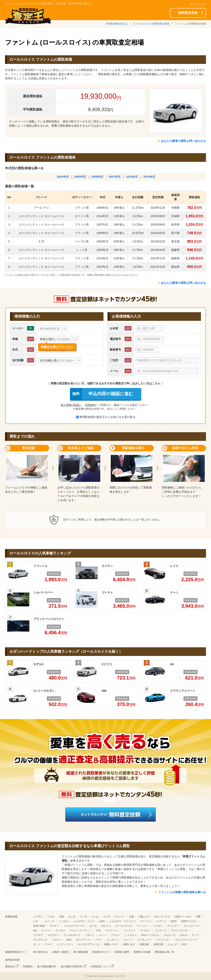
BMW (174, 921)
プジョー (116, 935)
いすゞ (37, 921)
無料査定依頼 (188, 13)
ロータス (60, 931)
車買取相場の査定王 (117, 24)
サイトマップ (198, 4)
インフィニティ (65, 944)
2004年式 (63, 177)
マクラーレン (112, 931)
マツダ (83, 917)
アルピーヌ (170, 935)
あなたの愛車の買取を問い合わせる (183, 141)
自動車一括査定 (60, 952)
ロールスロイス (124, 926)
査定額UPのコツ (101, 952)
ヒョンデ (172, 944)
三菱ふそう (144, 917)
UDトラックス (162, 917)
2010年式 (132, 177)
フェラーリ (160, 931)
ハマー (99, 940)
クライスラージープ (186, 940)
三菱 (131, 917)
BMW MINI (39, 926)
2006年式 (97, 177)
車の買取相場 (81, 952)
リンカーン (113, 940)
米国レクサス (111, 944)
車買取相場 (11, 917)
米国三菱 (158, 944)
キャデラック (40, 940)
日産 (61, 917)
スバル (95, 917)
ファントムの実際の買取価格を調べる (182, 892)
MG (35, 931)
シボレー (57, 940)
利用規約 (90, 405)
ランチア (38, 935)
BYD (184, 944)
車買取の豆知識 (142, 952)
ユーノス (50, 921)
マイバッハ (146, 921)
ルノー (103, 935)
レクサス (38, 917)
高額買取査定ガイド (16, 952)
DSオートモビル (150, 935)
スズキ (107, 917)
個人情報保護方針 (47, 967)
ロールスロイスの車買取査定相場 (151, 24)
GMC (69, 940)
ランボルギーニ (72, 935)
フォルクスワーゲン (74, 926)
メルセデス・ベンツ (84, 921)
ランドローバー (192, 926)
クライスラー (163, 940)
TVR (98, 931)
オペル (93, 926)
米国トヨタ (129, 944)
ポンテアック (83, 940)
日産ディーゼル (183, 917)
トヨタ (51, 917)
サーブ (195, 935)
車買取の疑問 (122, 952)
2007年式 (115, 177)
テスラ (48, 944)
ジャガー (158, 926)
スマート (161, 921)
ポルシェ (106, 926)
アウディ (54, 926)
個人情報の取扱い (71, 405)
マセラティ (53, 935)
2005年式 (80, 177)
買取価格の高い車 (164, 952)
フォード (128, 940)
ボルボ (184, 935)
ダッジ (37, 944)
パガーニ (90, 935)
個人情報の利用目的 (72, 967)
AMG (102, 921)
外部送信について (100, 967)
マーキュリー (144, 940)
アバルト (145, 931)
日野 (198, 917)
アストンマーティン (80, 931)
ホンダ (72, 917)
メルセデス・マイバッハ (122, 921)
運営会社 (10, 967)
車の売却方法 (40, 952)
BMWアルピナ (189, 921)
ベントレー (143, 926)
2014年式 (149, 177)
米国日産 (144, 944)
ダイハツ (120, 917)
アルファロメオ (179, 931)
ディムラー (173, 926)
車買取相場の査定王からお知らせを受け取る (106, 417)
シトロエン (131, 935)
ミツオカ (64, 921)
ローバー (46, 931)
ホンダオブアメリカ (89, 944)
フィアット (130, 931)
